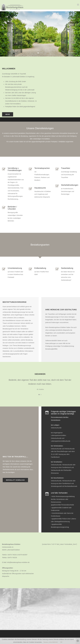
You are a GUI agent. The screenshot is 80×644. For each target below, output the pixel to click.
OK (61, 642)
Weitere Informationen (51, 642)
